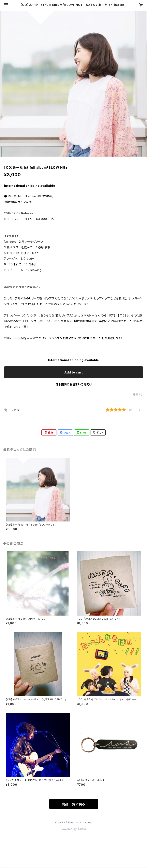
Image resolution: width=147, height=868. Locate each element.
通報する (138, 394)
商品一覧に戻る (74, 804)
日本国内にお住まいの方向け (74, 384)
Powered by (74, 829)
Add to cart (73, 372)
